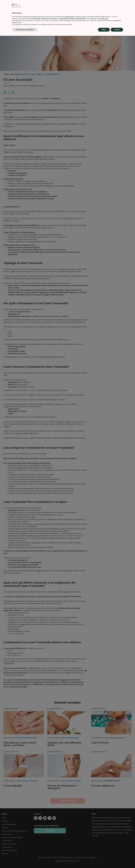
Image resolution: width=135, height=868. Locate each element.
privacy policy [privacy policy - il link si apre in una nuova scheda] (70, 849)
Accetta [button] (117, 862)
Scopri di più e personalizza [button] (25, 862)
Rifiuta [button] (104, 862)
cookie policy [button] (104, 851)
